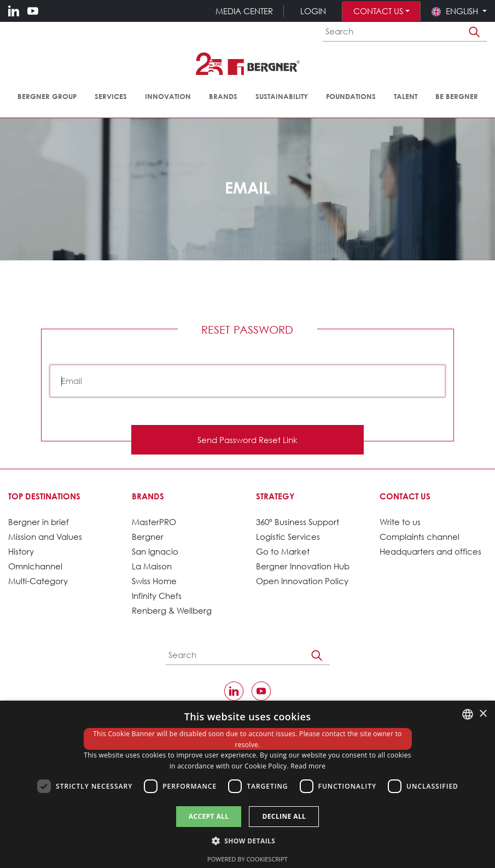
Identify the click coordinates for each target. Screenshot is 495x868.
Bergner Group (47, 96)
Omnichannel (35, 566)
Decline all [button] (284, 816)
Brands (223, 96)
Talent (406, 96)
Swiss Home (154, 581)
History (21, 551)
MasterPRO (154, 522)
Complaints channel (420, 537)
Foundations (351, 96)
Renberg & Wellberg (172, 610)
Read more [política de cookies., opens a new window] (308, 766)
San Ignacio (155, 551)
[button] (459, 11)
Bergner (148, 537)
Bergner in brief (39, 522)
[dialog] (248, 784)
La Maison (152, 566)
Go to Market (283, 551)
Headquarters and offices (430, 551)
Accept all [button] (209, 816)
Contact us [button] (378, 11)
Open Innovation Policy (302, 581)
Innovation (168, 96)
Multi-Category (38, 581)
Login (313, 11)
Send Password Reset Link (248, 440)
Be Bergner (457, 96)
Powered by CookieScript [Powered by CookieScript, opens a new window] (248, 859)
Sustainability (282, 96)
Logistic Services (288, 537)
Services (111, 96)
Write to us (400, 522)
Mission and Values (45, 537)
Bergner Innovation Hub (303, 566)
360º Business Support (298, 522)
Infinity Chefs (157, 596)
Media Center (244, 11)
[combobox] (468, 714)
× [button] (483, 714)
